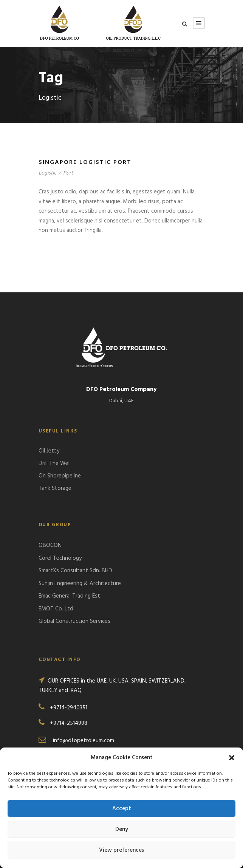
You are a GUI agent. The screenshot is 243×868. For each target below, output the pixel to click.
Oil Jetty (49, 451)
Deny (122, 829)
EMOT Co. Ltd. (56, 609)
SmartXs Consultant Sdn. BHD (75, 571)
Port (68, 173)
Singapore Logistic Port (85, 162)
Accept (122, 809)
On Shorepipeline (60, 476)
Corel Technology (60, 558)
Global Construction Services (74, 621)
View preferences (121, 850)
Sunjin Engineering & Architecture (80, 584)
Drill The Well (55, 463)
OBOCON (50, 545)
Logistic (47, 173)
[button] (232, 758)
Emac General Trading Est (69, 596)
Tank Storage (55, 488)
